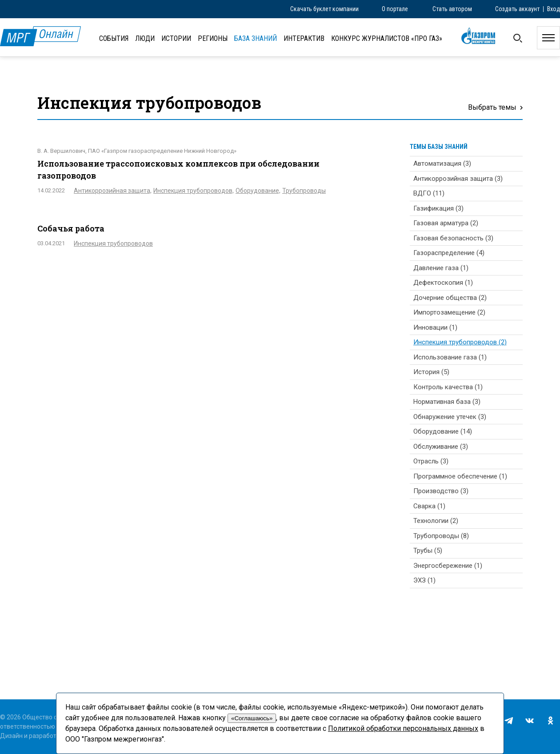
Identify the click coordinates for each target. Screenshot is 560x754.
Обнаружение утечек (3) (450, 417)
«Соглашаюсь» (252, 718)
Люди (145, 38)
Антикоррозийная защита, (113, 191)
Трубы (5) (428, 551)
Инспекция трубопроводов (113, 243)
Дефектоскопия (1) (443, 283)
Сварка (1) (429, 506)
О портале (395, 9)
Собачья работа (71, 228)
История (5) (431, 372)
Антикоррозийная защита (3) (458, 179)
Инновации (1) (435, 327)
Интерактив (304, 38)
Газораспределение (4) (449, 253)
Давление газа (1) (441, 268)
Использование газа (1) (450, 357)
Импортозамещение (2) (449, 312)
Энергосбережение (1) (448, 566)
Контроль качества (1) (448, 387)
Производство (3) (441, 491)
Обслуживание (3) (441, 447)
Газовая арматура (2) (446, 223)
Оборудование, (258, 191)
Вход (554, 9)
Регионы (213, 38)
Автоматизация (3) (442, 164)
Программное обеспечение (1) (460, 476)
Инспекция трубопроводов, (194, 191)
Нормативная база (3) (447, 402)
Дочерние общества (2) (450, 298)
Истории (176, 38)
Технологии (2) (436, 521)
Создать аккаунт (517, 9)
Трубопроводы (304, 191)
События (114, 38)
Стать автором (452, 9)
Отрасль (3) (431, 461)
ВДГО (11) (429, 193)
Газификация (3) (438, 208)
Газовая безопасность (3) (453, 238)
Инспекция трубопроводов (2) (460, 342)
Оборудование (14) (443, 431)
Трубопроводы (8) (441, 536)
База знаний (256, 38)
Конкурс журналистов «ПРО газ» (387, 38)
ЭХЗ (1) (424, 580)
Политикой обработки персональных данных (403, 728)
